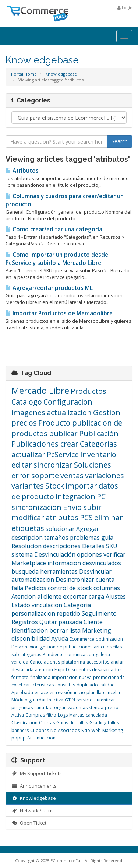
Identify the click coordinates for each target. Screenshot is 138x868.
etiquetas (28, 528)
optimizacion (109, 639)
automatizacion (33, 580)
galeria (103, 654)
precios (24, 423)
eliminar (109, 517)
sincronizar (53, 465)
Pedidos (36, 588)
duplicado (87, 685)
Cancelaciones (45, 662)
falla (17, 588)
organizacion (68, 708)
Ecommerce (82, 639)
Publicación (99, 433)
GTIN (70, 700)
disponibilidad (31, 638)
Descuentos (78, 670)
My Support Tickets (37, 773)
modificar (28, 517)
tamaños (56, 538)
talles (113, 723)
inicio (79, 692)
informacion (64, 563)
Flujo (59, 670)
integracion (75, 496)
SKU (112, 546)
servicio (85, 700)
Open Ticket (29, 823)
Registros (25, 622)
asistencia (93, 708)
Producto (55, 423)
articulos (103, 647)
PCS (86, 517)
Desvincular (95, 571)
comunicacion (80, 654)
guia (107, 538)
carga (96, 596)
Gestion (107, 412)
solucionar (60, 529)
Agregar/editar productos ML (49, 288)
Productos (89, 391)
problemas (85, 538)
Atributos (22, 171)
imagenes (28, 412)
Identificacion (30, 630)
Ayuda (60, 638)
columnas (107, 588)
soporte (45, 475)
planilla (94, 692)
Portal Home (24, 74)
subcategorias (26, 654)
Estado (21, 605)
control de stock (70, 588)
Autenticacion (41, 738)
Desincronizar (75, 580)
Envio (72, 507)
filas (118, 647)
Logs (63, 715)
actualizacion (69, 412)
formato (20, 677)
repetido (68, 613)
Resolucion (26, 546)
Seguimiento (99, 613)
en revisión (61, 692)
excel (17, 685)
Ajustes (116, 596)
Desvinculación (55, 554)
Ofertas (47, 723)
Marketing (97, 630)
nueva (85, 677)
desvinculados (102, 563)
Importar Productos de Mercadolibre (59, 313)
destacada (22, 670)
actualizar (28, 454)
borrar (59, 630)
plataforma (73, 662)
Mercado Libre (40, 390)
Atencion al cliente (36, 596)
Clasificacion (24, 723)
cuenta (105, 580)
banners (20, 730)
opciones (89, 554)
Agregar (88, 529)
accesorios (98, 662)
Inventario (98, 454)
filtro (51, 715)
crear (69, 444)
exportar (75, 596)
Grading (98, 723)
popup (19, 738)
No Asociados (65, 730)
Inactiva (55, 700)
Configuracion (68, 402)
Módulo (20, 700)
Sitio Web (91, 730)
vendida (20, 662)
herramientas (59, 571)
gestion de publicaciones (66, 647)
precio (112, 708)
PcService (63, 454)
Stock (55, 486)
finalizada (40, 677)
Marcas (77, 715)
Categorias (98, 444)
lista (75, 630)
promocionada (109, 677)
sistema (22, 554)
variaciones (105, 475)
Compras (35, 715)
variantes (28, 486)
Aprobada (22, 692)
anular (117, 662)
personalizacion (33, 613)
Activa (18, 715)
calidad (107, 685)
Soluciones (93, 465)
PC (101, 496)
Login (125, 8)
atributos (62, 517)
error (21, 475)
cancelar (112, 692)
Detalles (93, 546)
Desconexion (25, 647)
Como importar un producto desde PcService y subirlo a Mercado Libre (57, 259)
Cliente (93, 622)
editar (22, 465)
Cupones (40, 730)
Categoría (77, 605)
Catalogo (27, 402)
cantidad (43, 708)
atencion (44, 670)
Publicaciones (36, 444)
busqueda (25, 571)
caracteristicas (39, 685)
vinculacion (47, 605)
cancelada (96, 715)
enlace (41, 692)
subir (92, 507)
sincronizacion (36, 507)
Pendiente (53, 654)
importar (81, 486)
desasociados (107, 670)
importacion (65, 677)
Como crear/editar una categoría (54, 229)
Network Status (33, 811)
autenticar (105, 700)
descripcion (27, 538)
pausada (70, 622)
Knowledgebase (61, 74)
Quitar (48, 622)
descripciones (62, 546)
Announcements (34, 786)
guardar (38, 700)
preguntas (22, 708)
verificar (114, 554)
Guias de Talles (72, 723)
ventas (72, 475)
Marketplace (29, 563)
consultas (65, 685)
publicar (63, 433)
